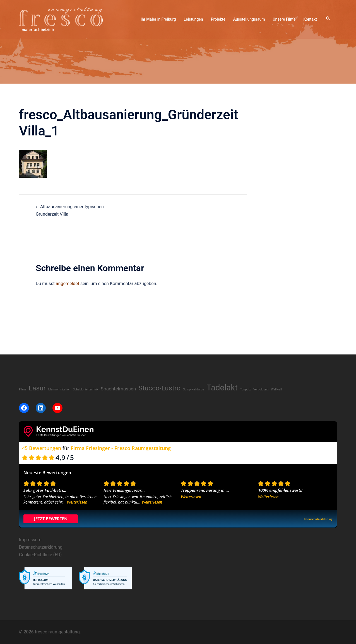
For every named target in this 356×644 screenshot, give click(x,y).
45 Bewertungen (42, 448)
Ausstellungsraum (249, 19)
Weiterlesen (77, 502)
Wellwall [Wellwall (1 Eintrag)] (276, 389)
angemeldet (68, 284)
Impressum (30, 540)
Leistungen (193, 19)
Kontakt (310, 19)
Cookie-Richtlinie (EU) (40, 555)
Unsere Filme (284, 19)
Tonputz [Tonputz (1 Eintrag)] (246, 389)
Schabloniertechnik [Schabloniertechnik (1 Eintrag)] (86, 389)
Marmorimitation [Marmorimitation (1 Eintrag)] (59, 389)
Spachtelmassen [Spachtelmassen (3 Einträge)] (118, 389)
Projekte (218, 19)
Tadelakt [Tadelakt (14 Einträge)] (222, 388)
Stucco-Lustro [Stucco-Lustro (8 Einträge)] (159, 388)
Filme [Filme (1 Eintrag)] (23, 389)
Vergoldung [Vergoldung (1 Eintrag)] (261, 389)
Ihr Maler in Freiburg (158, 19)
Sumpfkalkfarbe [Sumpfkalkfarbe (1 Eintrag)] (193, 389)
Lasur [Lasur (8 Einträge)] (37, 388)
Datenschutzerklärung (41, 547)
